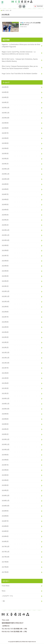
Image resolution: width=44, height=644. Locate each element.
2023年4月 (5, 271)
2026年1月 (5, 102)
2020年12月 (6, 398)
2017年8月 (5, 562)
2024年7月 (5, 194)
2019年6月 (5, 470)
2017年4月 (5, 572)
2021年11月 (6, 358)
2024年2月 (5, 220)
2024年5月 (5, 205)
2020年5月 (5, 424)
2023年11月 (6, 235)
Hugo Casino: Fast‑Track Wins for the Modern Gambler (19, 73)
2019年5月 (5, 475)
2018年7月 (5, 521)
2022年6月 (5, 322)
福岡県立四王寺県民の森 (21, 642)
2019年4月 (5, 480)
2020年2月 (5, 429)
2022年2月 (5, 342)
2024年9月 (5, 184)
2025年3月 (5, 154)
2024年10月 (6, 179)
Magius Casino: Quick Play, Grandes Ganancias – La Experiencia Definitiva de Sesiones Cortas (19, 53)
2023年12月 (6, 230)
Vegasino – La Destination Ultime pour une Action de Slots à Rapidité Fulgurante (21, 46)
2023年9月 (5, 245)
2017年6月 (5, 567)
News (4, 591)
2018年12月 (6, 496)
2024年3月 (5, 215)
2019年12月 (6, 439)
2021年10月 (6, 363)
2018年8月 (5, 516)
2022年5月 (5, 327)
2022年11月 (6, 296)
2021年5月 (5, 378)
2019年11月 (6, 444)
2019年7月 (5, 465)
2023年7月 (5, 256)
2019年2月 (5, 490)
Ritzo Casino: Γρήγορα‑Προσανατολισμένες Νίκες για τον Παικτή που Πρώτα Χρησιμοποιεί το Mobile (20, 67)
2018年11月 (6, 501)
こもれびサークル (7, 596)
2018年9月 (5, 511)
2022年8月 (5, 312)
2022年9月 (5, 307)
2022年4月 (5, 332)
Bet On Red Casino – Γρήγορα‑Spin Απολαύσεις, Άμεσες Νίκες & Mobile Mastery (20, 60)
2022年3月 (5, 337)
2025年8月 (5, 128)
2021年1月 (5, 393)
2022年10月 (6, 302)
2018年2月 (5, 541)
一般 (3, 601)
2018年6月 (5, 526)
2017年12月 (6, 547)
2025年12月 (6, 108)
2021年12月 (6, 353)
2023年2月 (5, 281)
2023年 (7, 10)
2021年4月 (5, 383)
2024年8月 (5, 189)
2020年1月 (5, 434)
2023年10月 (6, 240)
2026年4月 (5, 87)
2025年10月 (6, 118)
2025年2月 (5, 159)
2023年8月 (5, 250)
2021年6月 (5, 373)
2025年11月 (6, 113)
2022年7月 (5, 317)
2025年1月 (5, 164)
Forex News (6, 586)
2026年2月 (5, 97)
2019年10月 (6, 450)
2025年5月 (5, 143)
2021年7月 (5, 368)
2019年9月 (5, 455)
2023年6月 (5, 261)
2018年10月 (6, 506)
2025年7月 (5, 133)
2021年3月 (5, 388)
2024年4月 (5, 210)
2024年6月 (5, 199)
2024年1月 (5, 225)
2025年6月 (5, 138)
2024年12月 (6, 169)
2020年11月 (6, 404)
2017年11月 (6, 552)
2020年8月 (5, 419)
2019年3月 (5, 485)
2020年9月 (5, 414)
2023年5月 (5, 266)
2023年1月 (5, 286)
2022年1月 (5, 347)
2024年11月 (6, 174)
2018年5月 (5, 531)
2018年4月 (5, 536)
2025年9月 (5, 123)
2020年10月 (6, 409)
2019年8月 (5, 460)
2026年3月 (5, 92)
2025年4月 (5, 148)
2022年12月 (6, 291)
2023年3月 (5, 276)
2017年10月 (6, 557)
